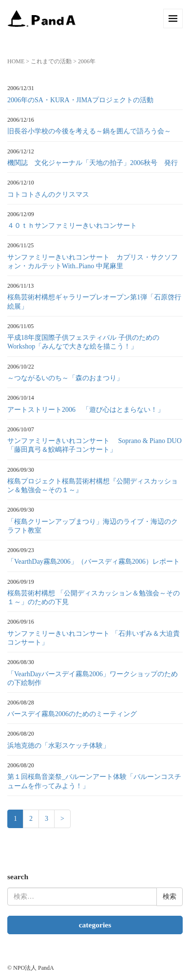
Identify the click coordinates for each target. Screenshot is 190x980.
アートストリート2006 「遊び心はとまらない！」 (86, 410)
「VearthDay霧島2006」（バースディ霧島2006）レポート (94, 562)
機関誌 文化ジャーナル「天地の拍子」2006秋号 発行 (93, 163)
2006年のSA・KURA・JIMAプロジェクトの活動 (80, 100)
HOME (16, 61)
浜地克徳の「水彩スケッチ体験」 (58, 746)
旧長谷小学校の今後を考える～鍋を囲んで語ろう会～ (89, 131)
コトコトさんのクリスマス (52, 194)
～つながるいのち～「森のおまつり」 (65, 378)
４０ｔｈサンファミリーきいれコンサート (72, 226)
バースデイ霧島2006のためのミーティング (72, 714)
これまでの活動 (51, 61)
